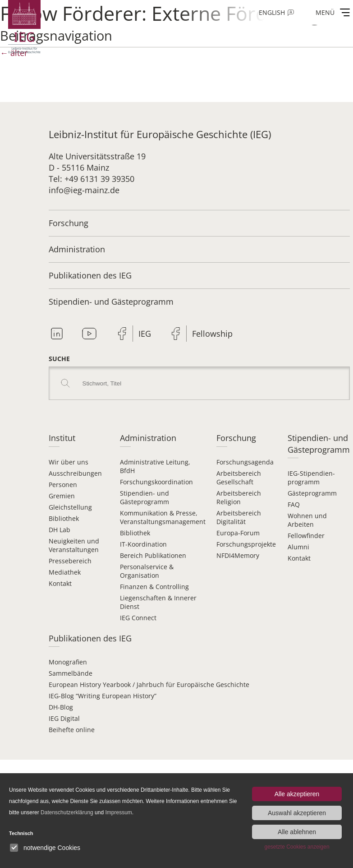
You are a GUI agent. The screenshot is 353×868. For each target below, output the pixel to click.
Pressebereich (70, 561)
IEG (145, 334)
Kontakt (60, 583)
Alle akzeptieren (297, 794)
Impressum (118, 812)
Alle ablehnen (297, 832)
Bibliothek (64, 518)
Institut (62, 438)
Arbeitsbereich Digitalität (239, 517)
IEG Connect (138, 618)
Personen (63, 485)
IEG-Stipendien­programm (311, 478)
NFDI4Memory (238, 555)
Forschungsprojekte (246, 544)
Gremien (62, 496)
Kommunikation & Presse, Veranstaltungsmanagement (163, 517)
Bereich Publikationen (153, 555)
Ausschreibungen (75, 473)
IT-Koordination (143, 544)
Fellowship (212, 334)
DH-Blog (61, 707)
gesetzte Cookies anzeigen (297, 847)
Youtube (89, 334)
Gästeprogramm (312, 493)
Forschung (69, 223)
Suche (59, 359)
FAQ (294, 504)
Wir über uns (69, 462)
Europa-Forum (238, 533)
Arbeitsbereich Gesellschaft (239, 478)
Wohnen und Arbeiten (307, 520)
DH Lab (60, 530)
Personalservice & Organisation (147, 571)
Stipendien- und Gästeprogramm (111, 302)
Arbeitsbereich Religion (239, 497)
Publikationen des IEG (90, 275)
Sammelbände (71, 673)
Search (65, 383)
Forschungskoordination (156, 482)
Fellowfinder (306, 536)
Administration (77, 249)
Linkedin (57, 334)
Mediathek (65, 572)
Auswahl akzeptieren (297, 813)
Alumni (298, 547)
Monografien (68, 662)
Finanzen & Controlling (154, 587)
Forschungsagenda (245, 462)
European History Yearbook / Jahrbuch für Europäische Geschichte (149, 685)
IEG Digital (64, 718)
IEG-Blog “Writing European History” (103, 696)
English (272, 12)
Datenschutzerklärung (67, 812)
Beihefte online (72, 730)
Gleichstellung (70, 507)
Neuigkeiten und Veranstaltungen (74, 545)
